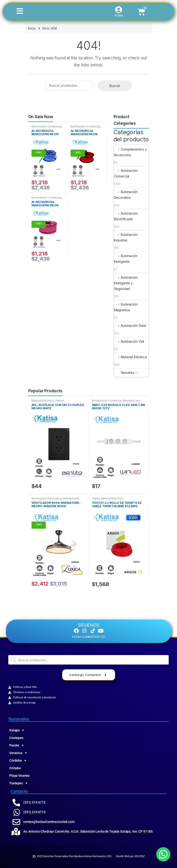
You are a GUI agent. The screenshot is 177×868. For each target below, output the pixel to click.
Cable (96, 498)
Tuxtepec (18, 783)
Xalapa (17, 730)
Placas (60, 401)
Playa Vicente (19, 776)
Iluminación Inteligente (126, 259)
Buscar (115, 86)
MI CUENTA (119, 15)
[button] (163, 854)
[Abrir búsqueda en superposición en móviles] (88, 660)
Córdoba (18, 760)
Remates (124, 373)
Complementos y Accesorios (130, 152)
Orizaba (15, 768)
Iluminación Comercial (46, 126)
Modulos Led (131, 401)
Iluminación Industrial (126, 237)
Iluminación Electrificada (126, 216)
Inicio (32, 28)
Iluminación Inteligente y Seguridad (126, 283)
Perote (16, 745)
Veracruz (18, 753)
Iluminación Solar (130, 326)
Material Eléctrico (131, 357)
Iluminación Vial (129, 341)
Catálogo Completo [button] (89, 675)
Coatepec (16, 738)
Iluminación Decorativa (126, 195)
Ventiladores (71, 498)
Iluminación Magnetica (126, 307)
